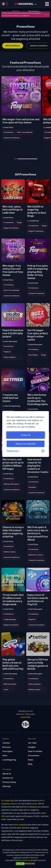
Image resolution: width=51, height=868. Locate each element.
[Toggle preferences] (13, 451)
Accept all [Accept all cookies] (26, 435)
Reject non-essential (26, 444)
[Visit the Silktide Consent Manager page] (43, 451)
